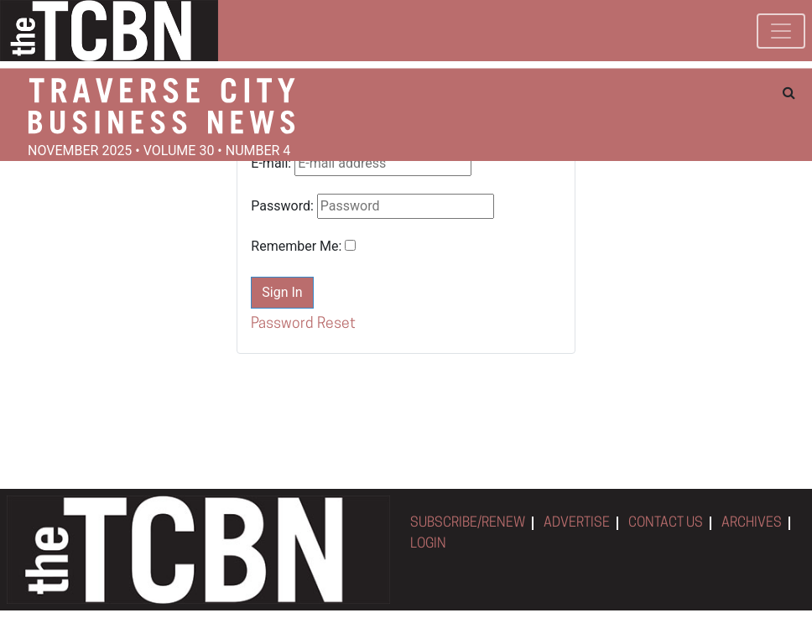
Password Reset (303, 324)
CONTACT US (666, 523)
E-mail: (271, 163)
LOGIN (428, 544)
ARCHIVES (752, 523)
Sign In (282, 292)
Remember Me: (296, 246)
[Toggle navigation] (781, 31)
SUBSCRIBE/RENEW (468, 523)
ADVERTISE (577, 523)
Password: (282, 206)
